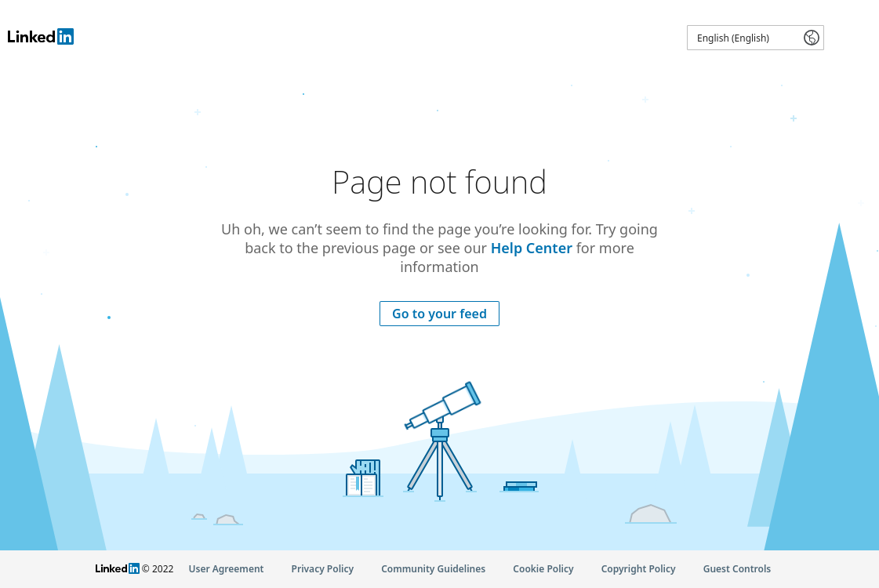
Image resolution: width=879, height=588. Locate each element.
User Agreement (227, 569)
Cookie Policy (543, 569)
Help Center (532, 248)
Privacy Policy (323, 569)
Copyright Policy (639, 569)
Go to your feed (439, 314)
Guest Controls (737, 569)
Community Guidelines (433, 569)
